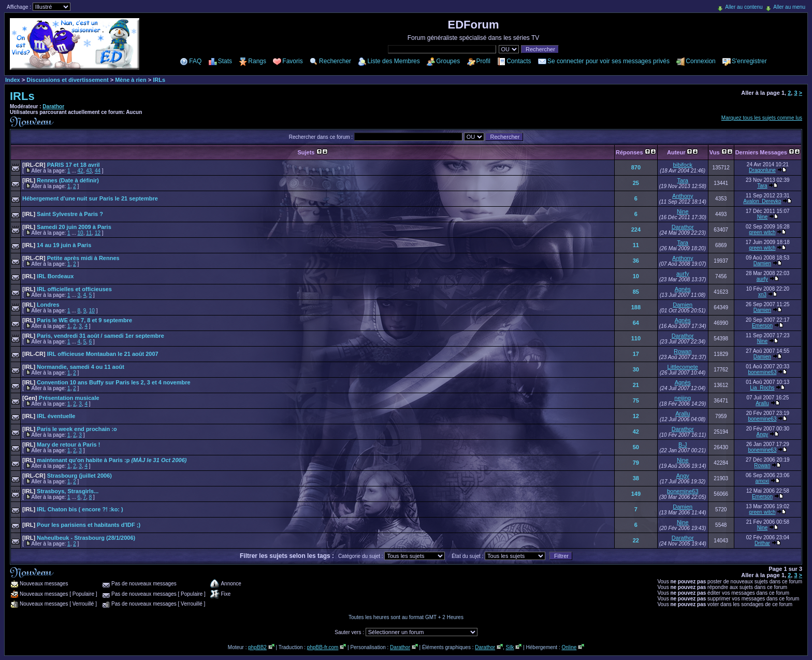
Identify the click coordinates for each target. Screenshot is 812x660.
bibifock (683, 165)
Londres (41, 305)
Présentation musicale (61, 398)
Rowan (683, 351)
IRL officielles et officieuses (67, 289)
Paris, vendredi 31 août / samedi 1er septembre (93, 336)
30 (636, 369)
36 (636, 261)
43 (89, 171)
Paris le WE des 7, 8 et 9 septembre (77, 320)
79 (636, 463)
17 (636, 354)
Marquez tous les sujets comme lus (762, 118)
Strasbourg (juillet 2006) (67, 476)
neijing (683, 398)
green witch (762, 232)
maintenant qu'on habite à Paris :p (104, 460)
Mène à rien (131, 80)
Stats (225, 61)
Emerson (762, 326)
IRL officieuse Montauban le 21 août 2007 (90, 354)
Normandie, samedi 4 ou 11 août (73, 367)
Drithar (762, 543)
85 (636, 292)
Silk (510, 647)
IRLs (159, 80)
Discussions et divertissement (67, 80)
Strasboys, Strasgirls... (60, 491)
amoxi (763, 481)
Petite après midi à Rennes (71, 258)
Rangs (257, 61)
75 (636, 400)
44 (98, 171)
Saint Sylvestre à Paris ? (63, 214)
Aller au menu (789, 7)
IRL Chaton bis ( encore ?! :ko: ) (73, 509)
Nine (683, 211)
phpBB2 (257, 647)
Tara (683, 180)
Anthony (683, 196)
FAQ (195, 61)
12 (98, 233)
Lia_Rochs (762, 388)
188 (636, 307)
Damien (762, 263)
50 (636, 447)
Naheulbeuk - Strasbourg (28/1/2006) (79, 538)
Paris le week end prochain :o (70, 429)
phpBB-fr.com (323, 647)
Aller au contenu (744, 7)
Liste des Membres (393, 61)
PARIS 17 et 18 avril (61, 165)
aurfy (683, 274)
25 (636, 183)
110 (636, 338)
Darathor (53, 106)
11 (89, 233)
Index (13, 80)
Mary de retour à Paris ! (61, 444)
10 (81, 233)
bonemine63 (762, 372)
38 (636, 478)
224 (636, 229)
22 (636, 540)
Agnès (683, 289)
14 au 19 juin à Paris (57, 245)
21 (636, 385)
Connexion (700, 61)
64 (636, 323)
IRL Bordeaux (48, 276)
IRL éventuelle (49, 416)
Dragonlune (762, 170)
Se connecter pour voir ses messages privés (608, 61)
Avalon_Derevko (762, 201)
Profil (483, 61)
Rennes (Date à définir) (61, 180)
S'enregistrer (749, 61)
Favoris (292, 61)
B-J (683, 444)
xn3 (762, 295)
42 (81, 171)
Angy (763, 434)
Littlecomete (683, 367)
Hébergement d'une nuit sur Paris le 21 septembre (90, 198)
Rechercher (335, 61)
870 (636, 167)
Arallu (762, 403)
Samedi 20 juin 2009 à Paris (67, 227)
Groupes (448, 61)
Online (569, 647)
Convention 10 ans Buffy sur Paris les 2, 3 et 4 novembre (106, 382)
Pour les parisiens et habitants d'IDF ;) (81, 525)
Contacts (519, 61)
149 (636, 494)
